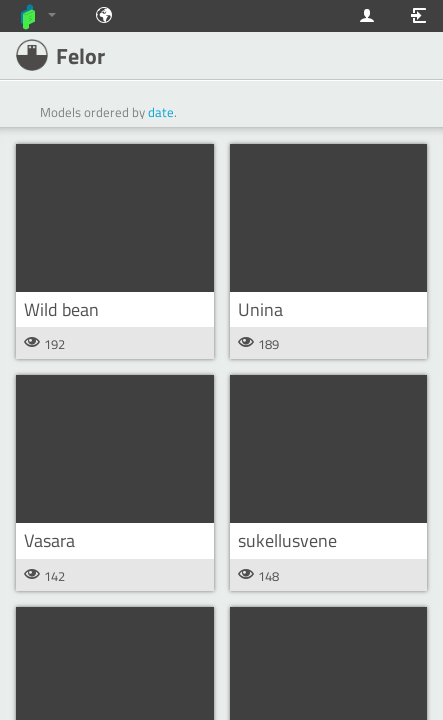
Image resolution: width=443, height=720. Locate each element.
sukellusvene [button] (287, 540)
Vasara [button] (49, 540)
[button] (115, 218)
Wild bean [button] (61, 309)
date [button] (161, 112)
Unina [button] (260, 309)
